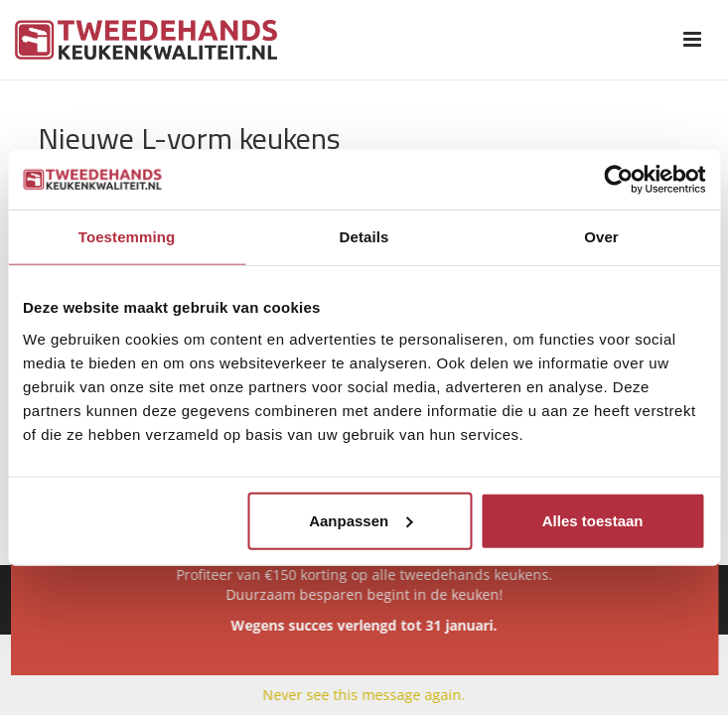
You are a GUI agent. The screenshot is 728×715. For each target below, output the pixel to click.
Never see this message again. (364, 695)
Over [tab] (601, 237)
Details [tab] (364, 237)
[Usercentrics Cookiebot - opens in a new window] (618, 180)
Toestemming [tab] (127, 237)
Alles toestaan (593, 520)
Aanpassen (361, 520)
